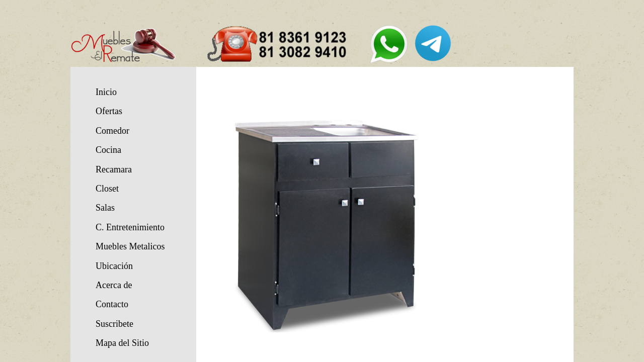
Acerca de (114, 285)
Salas (105, 208)
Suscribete (114, 324)
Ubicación (114, 266)
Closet (107, 189)
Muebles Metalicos (130, 246)
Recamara (114, 169)
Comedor (112, 131)
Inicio (106, 92)
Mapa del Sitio (122, 343)
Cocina (108, 150)
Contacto (112, 304)
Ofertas (109, 111)
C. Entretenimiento (130, 227)
